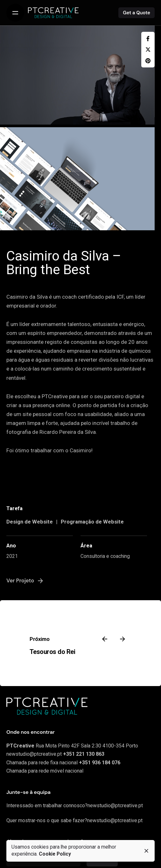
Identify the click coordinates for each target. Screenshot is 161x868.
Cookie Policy (55, 854)
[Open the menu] (15, 13)
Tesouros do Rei (52, 652)
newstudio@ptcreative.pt (34, 754)
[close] (146, 851)
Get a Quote (136, 13)
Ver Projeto (25, 581)
